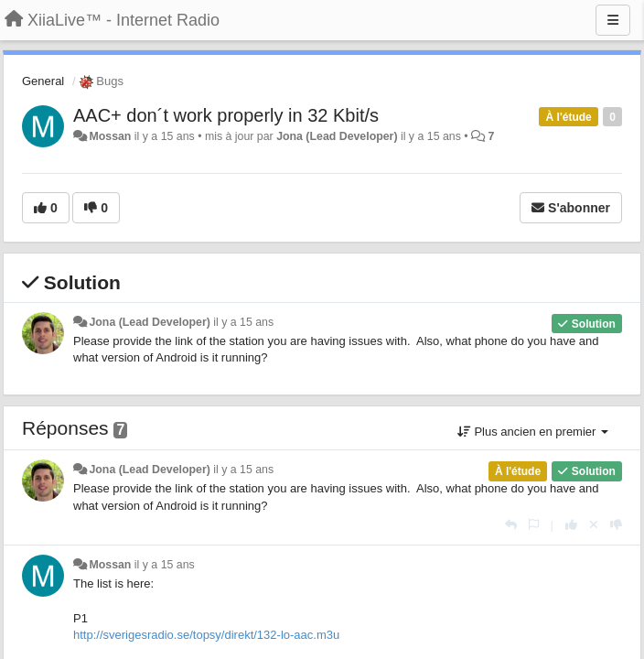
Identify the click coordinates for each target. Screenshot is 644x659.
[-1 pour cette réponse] (616, 525)
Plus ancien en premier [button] (533, 432)
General (43, 81)
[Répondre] (511, 525)
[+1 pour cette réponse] (571, 525)
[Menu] (613, 20)
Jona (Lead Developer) (337, 136)
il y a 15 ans (243, 322)
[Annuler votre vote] (594, 525)
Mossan (110, 136)
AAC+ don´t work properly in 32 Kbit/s (226, 115)
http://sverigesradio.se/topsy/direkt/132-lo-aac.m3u (206, 635)
